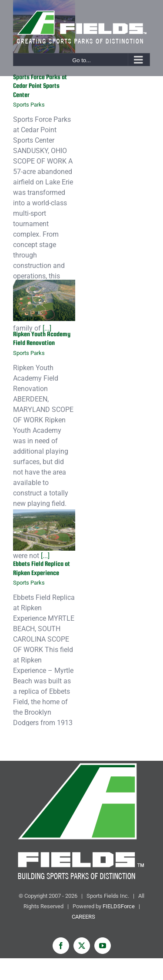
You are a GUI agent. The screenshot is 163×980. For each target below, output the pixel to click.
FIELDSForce (119, 906)
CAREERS (83, 917)
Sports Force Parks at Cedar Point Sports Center (40, 86)
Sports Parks (29, 105)
